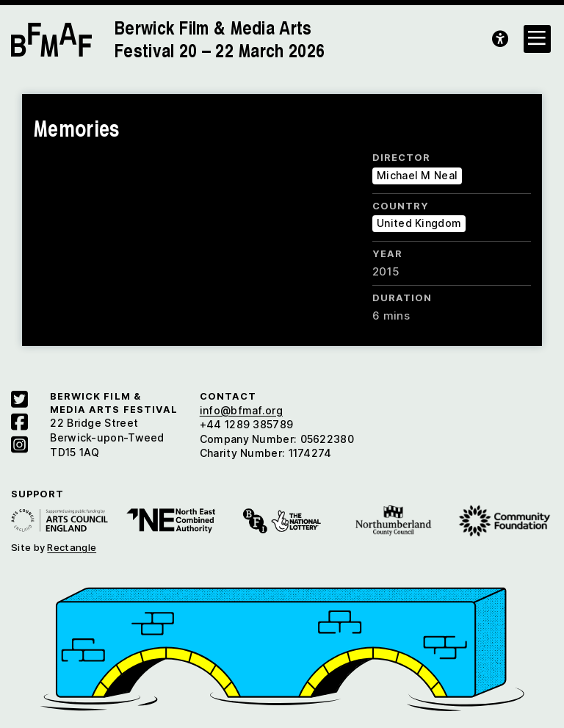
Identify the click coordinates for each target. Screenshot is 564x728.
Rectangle (72, 547)
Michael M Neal (417, 175)
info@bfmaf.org (241, 410)
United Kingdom (419, 223)
